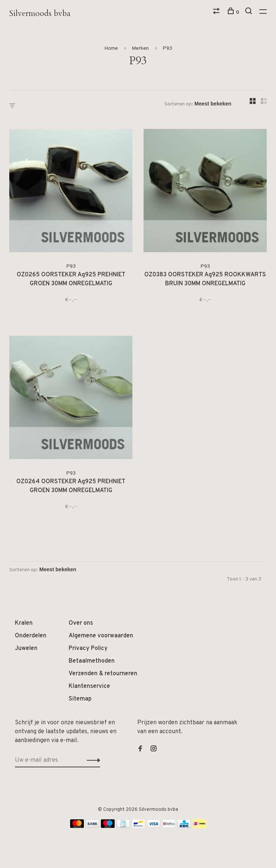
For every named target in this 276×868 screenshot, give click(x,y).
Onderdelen (31, 636)
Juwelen (26, 648)
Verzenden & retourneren (103, 674)
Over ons (81, 623)
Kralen (24, 623)
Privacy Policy (88, 648)
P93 (167, 48)
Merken (140, 48)
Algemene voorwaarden (101, 636)
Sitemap (80, 699)
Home (111, 48)
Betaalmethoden (92, 661)
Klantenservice (89, 686)
